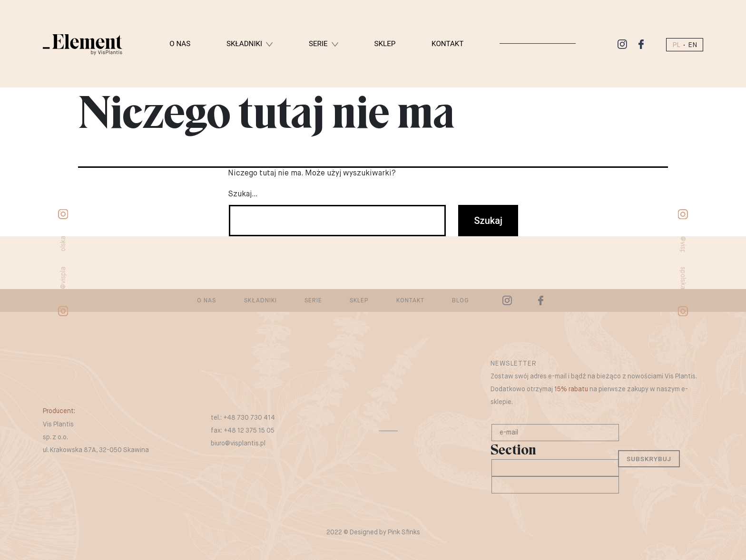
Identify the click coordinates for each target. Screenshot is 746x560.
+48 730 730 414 (249, 418)
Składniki (244, 44)
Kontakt (447, 44)
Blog (461, 301)
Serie (318, 44)
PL (676, 45)
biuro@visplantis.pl (238, 444)
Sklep (385, 44)
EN (692, 45)
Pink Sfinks (404, 532)
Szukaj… (243, 194)
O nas (180, 44)
